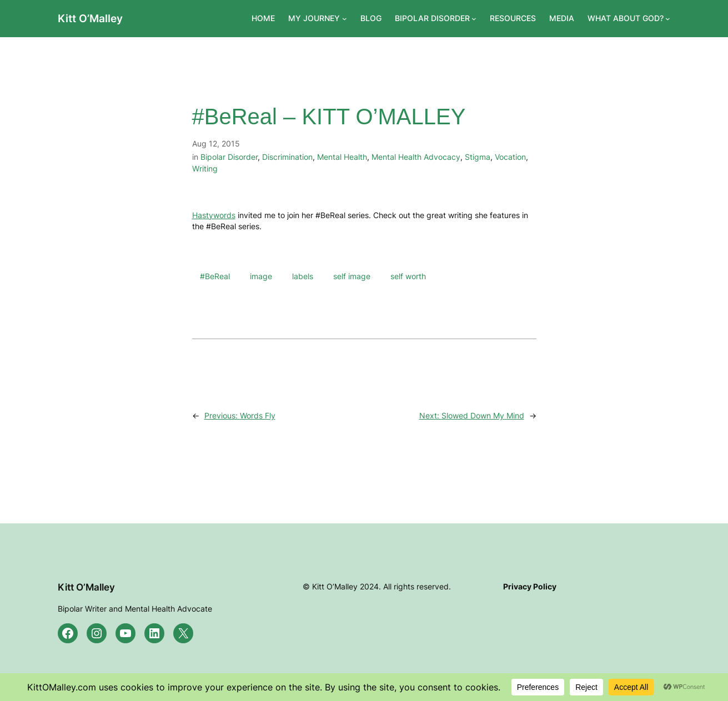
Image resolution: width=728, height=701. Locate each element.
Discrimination (287, 157)
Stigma (478, 157)
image (261, 276)
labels (303, 276)
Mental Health (342, 157)
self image (352, 276)
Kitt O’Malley (90, 18)
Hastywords (214, 215)
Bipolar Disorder (229, 157)
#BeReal (215, 276)
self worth (408, 276)
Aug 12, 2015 (216, 143)
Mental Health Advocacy (416, 157)
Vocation (510, 157)
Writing (205, 168)
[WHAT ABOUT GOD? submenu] (668, 19)
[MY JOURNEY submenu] (345, 19)
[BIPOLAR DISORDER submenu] (474, 19)
